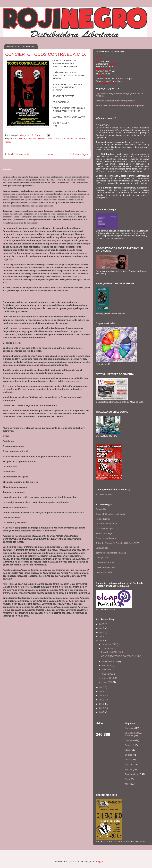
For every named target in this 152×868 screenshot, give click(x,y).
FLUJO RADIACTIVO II (112, 652)
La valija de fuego (104, 529)
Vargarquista (102, 548)
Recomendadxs (79, 139)
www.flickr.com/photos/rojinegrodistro (115, 101)
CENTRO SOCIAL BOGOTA (133, 734)
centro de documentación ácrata (111, 553)
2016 (102, 641)
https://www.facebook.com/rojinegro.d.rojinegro (120, 106)
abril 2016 (107, 670)
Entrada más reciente (17, 154)
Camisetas (20, 139)
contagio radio (103, 558)
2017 (102, 637)
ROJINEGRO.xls (104, 495)
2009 (102, 712)
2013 (102, 696)
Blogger (99, 862)
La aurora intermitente (106, 524)
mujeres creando (104, 572)
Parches (128, 769)
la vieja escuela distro (106, 567)
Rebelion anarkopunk (106, 538)
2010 (102, 708)
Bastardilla (101, 509)
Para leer (66, 139)
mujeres (128, 755)
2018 (102, 632)
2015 (102, 687)
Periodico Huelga (104, 533)
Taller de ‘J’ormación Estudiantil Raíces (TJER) (118, 543)
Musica (57, 139)
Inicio (50, 154)
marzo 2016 (108, 674)
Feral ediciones (103, 519)
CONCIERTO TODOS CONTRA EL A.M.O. (121, 656)
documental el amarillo (107, 562)
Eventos (42, 139)
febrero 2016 (108, 678)
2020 (102, 624)
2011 (102, 704)
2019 (102, 628)
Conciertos (32, 139)
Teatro (127, 779)
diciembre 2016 (109, 644)
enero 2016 (107, 682)
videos (8, 142)
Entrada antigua (79, 154)
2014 (102, 692)
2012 (102, 700)
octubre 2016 (108, 648)
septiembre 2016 (110, 661)
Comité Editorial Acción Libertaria (112, 514)
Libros (50, 139)
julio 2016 (107, 666)
